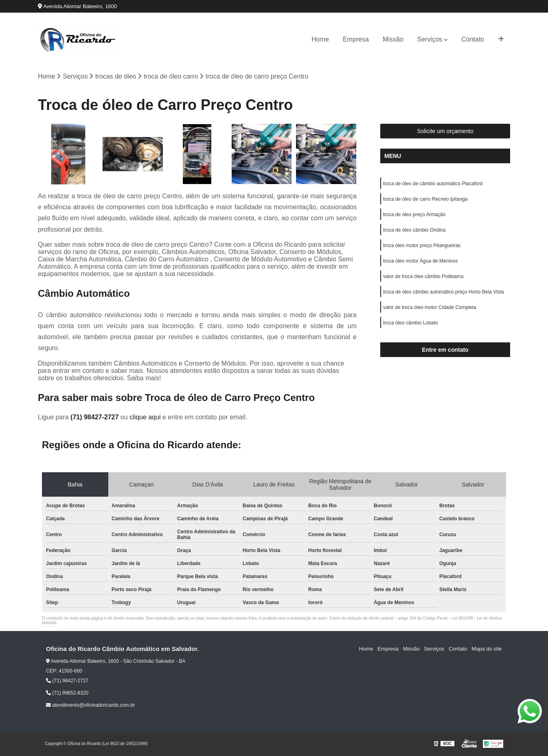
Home (320, 39)
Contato (473, 39)
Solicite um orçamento (445, 131)
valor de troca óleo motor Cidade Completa (430, 308)
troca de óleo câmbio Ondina (414, 230)
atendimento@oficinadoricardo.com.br (90, 705)
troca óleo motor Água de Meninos (420, 261)
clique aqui (145, 417)
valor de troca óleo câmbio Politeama (423, 277)
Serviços (430, 39)
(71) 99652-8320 (67, 693)
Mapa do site (487, 649)
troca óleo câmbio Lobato (411, 323)
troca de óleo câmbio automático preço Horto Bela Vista (444, 292)
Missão (393, 39)
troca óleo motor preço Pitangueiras (422, 246)
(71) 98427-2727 (95, 417)
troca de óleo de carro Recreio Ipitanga (425, 199)
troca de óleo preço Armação (414, 215)
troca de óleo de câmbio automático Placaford (433, 184)
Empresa (356, 39)
